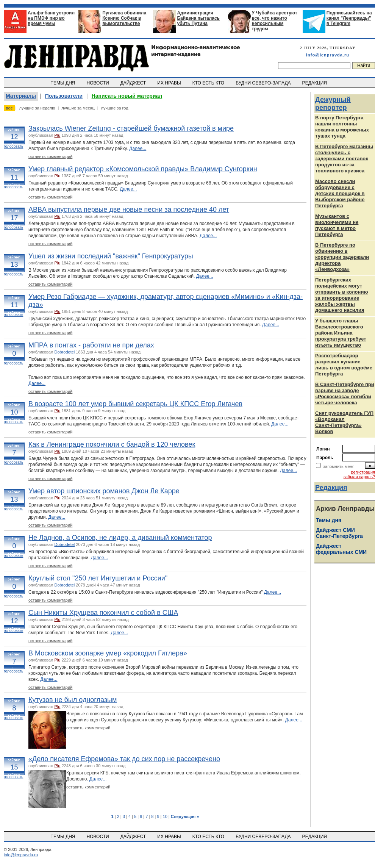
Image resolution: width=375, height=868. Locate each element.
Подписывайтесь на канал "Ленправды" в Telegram (349, 18)
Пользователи (64, 96)
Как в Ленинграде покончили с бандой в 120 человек (112, 444)
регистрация (363, 472)
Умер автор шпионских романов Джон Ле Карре (104, 491)
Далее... (138, 149)
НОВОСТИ (98, 83)
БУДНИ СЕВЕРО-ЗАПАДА (264, 83)
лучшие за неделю (37, 108)
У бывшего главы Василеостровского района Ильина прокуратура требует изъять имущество (341, 333)
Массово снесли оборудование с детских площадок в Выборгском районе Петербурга (340, 193)
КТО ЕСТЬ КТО (209, 83)
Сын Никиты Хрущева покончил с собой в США (103, 613)
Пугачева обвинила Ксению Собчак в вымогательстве (124, 18)
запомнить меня (339, 466)
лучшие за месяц (78, 108)
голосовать (13, 146)
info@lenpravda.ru (328, 55)
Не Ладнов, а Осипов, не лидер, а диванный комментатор (120, 538)
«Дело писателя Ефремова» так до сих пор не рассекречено (124, 759)
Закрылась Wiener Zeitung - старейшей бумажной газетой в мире (131, 128)
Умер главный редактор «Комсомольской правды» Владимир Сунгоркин (143, 169)
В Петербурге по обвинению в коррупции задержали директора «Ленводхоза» (342, 257)
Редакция (331, 488)
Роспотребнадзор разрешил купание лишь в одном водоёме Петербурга (344, 365)
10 (165, 816)
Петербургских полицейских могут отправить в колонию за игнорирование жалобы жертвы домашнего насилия (342, 295)
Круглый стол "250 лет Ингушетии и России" (98, 578)
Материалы (21, 96)
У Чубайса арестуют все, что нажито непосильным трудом (275, 21)
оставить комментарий (50, 156)
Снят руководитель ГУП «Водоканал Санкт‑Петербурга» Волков (344, 422)
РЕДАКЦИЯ (315, 83)
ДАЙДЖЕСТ (134, 83)
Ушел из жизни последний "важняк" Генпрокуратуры (111, 256)
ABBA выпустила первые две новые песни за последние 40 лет (129, 210)
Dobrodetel (64, 352)
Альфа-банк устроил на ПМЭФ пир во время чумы (51, 18)
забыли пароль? (359, 477)
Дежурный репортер (333, 104)
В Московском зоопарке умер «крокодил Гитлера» (108, 653)
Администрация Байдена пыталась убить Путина (198, 18)
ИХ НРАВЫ (170, 83)
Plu (57, 135)
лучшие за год (115, 108)
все (9, 108)
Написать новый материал (127, 96)
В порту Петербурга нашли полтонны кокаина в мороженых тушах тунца (342, 127)
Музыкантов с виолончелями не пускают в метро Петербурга (337, 225)
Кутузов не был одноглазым (73, 700)
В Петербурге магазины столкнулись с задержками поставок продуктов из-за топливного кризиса (344, 159)
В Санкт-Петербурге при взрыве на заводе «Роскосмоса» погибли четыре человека (345, 393)
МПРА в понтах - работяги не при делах (91, 345)
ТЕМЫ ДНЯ (63, 83)
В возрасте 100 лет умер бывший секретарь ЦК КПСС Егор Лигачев (135, 404)
